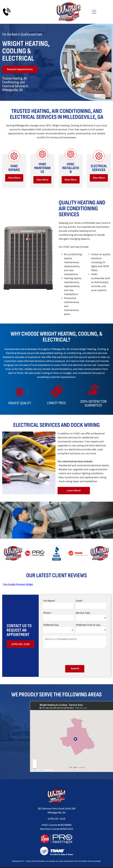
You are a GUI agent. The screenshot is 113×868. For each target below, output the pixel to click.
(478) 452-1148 (56, 817)
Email (79, 599)
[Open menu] (94, 12)
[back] (8, 553)
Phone (47, 611)
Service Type (83, 611)
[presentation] (66, 655)
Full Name (49, 599)
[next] (105, 553)
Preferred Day (51, 624)
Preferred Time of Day (88, 624)
